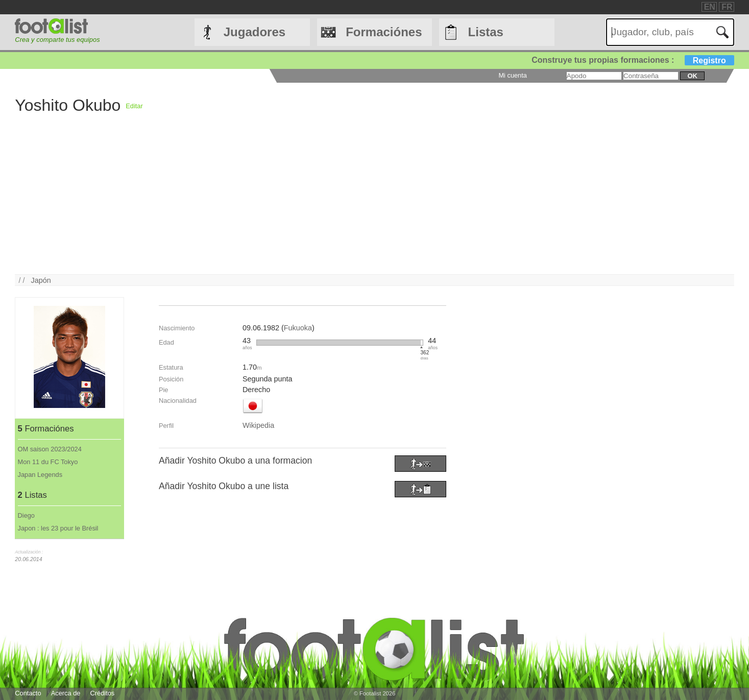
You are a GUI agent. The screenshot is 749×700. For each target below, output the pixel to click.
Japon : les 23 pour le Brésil (58, 528)
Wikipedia (258, 425)
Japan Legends (40, 475)
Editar (134, 106)
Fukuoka (298, 328)
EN (710, 7)
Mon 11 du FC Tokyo (48, 462)
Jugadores (255, 32)
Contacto (28, 693)
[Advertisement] (321, 203)
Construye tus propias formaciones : (633, 60)
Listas (486, 32)
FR (727, 7)
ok (692, 76)
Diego (26, 515)
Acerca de (66, 693)
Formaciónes (384, 32)
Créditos (103, 693)
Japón (41, 280)
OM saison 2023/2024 (50, 449)
